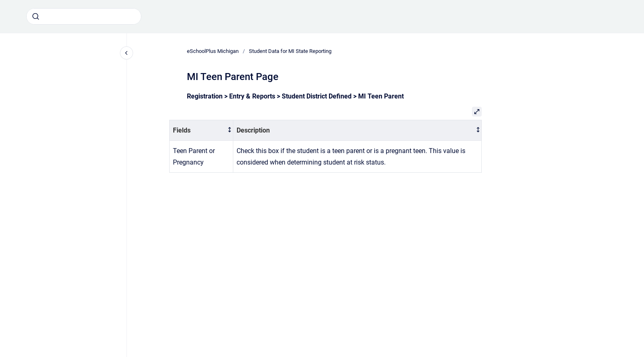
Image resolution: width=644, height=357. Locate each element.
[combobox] (84, 16)
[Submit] (36, 16)
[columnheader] (201, 130)
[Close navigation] (126, 53)
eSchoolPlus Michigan (213, 51)
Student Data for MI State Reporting (290, 51)
